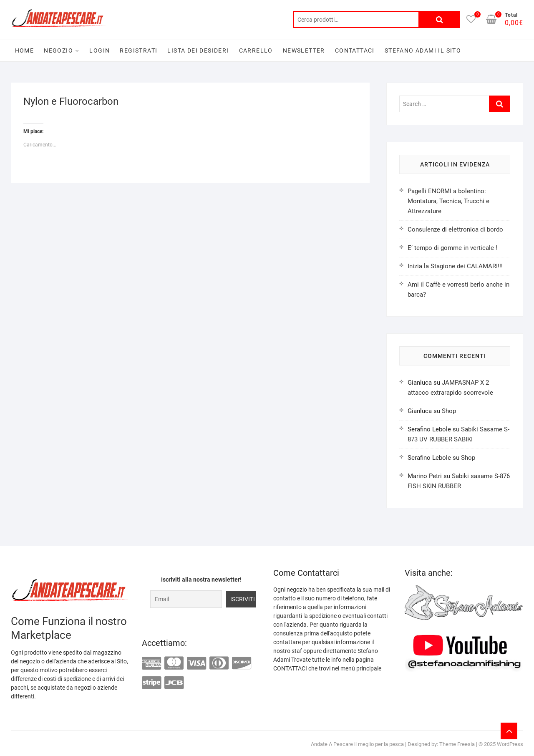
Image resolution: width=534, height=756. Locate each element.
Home (25, 50)
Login (99, 50)
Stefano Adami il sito (423, 50)
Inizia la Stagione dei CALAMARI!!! (455, 266)
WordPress (510, 744)
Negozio (58, 50)
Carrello (256, 50)
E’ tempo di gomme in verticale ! (452, 248)
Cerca (439, 20)
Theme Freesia (457, 744)
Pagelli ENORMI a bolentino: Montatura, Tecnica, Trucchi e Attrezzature (448, 201)
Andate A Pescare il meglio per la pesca (357, 744)
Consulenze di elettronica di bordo (455, 229)
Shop (449, 411)
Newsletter (304, 50)
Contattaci (355, 50)
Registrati (139, 50)
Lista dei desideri (198, 50)
